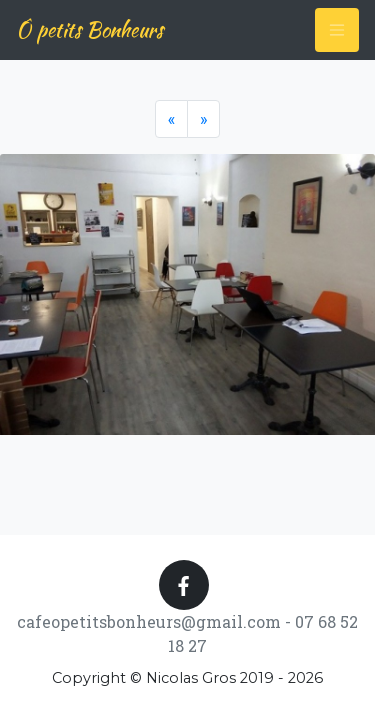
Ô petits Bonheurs (89, 29)
